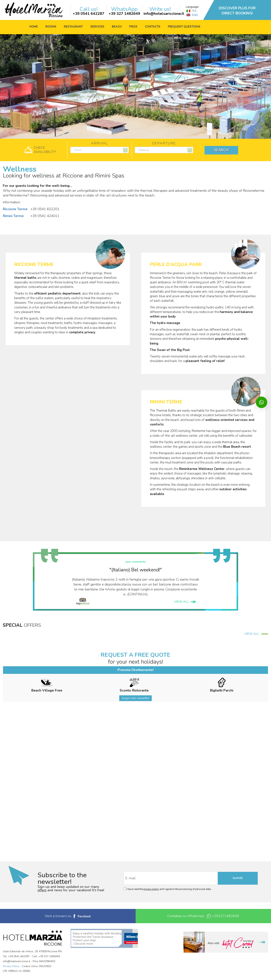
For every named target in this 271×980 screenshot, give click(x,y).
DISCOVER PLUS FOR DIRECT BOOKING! (237, 11)
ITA (191, 11)
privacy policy (151, 889)
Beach (117, 27)
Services (97, 27)
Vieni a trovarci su (68, 916)
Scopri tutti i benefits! (135, 698)
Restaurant (73, 27)
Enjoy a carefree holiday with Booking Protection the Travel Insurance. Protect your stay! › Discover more (97, 939)
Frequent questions (184, 27)
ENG (192, 15)
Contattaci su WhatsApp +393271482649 (203, 916)
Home (34, 27)
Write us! (160, 9)
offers (42, 890)
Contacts (153, 27)
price (133, 27)
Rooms (51, 27)
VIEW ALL (185, 602)
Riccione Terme (15, 209)
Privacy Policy (11, 966)
